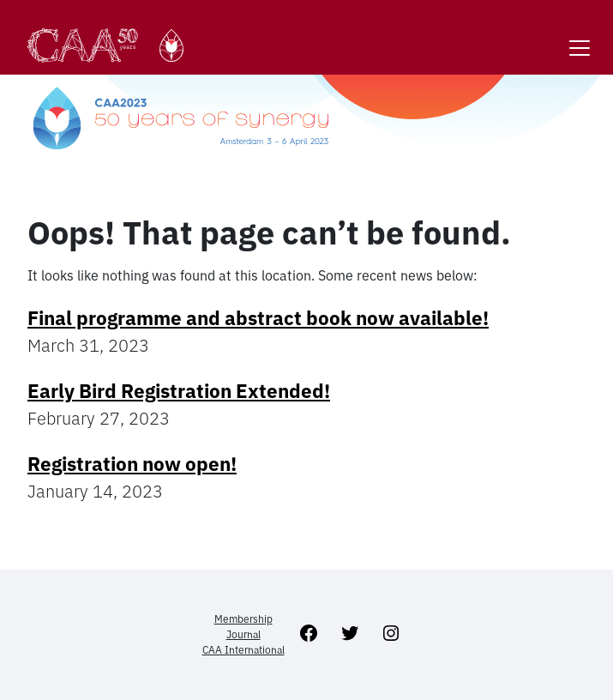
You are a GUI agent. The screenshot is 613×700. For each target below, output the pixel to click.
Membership (243, 619)
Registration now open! (132, 464)
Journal (243, 634)
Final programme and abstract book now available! (258, 318)
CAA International (243, 650)
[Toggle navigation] (580, 37)
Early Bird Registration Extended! (179, 391)
